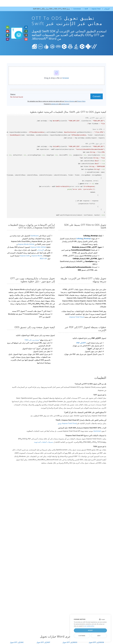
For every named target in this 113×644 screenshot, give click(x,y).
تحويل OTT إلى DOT (43, 642)
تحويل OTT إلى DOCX (70, 642)
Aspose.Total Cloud (77, 317)
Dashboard (34, 236)
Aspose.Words (37, 256)
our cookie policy (89, 626)
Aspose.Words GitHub (26, 244)
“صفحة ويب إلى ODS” (32, 340)
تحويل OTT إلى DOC (17, 642)
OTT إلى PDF (81, 343)
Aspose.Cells (25, 256)
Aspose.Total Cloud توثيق (67, 423)
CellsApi (79, 239)
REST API (43, 259)
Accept (90, 630)
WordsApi (87, 239)
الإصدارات (40, 250)
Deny (99, 636)
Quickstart (97, 431)
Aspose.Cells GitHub (38, 247)
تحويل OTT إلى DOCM (96, 642)
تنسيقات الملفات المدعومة (44, 442)
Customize (82, 636)
